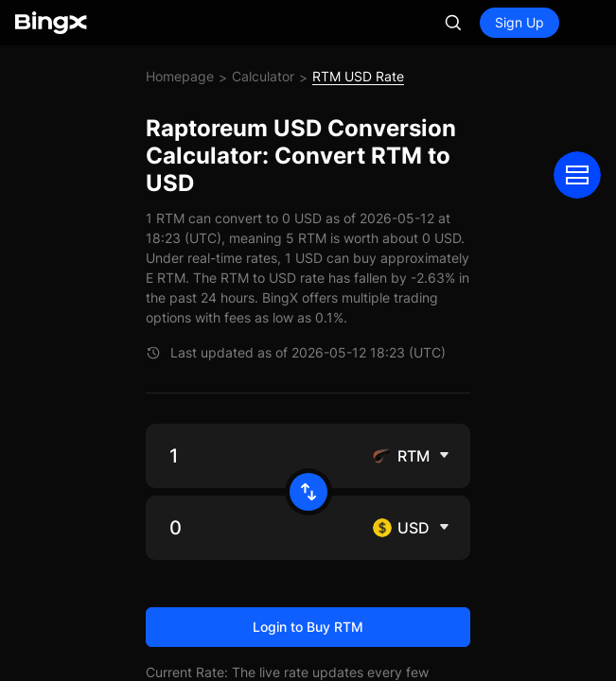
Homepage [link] (180, 76)
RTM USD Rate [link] (358, 76)
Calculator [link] (263, 76)
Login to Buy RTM (308, 627)
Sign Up (519, 22)
